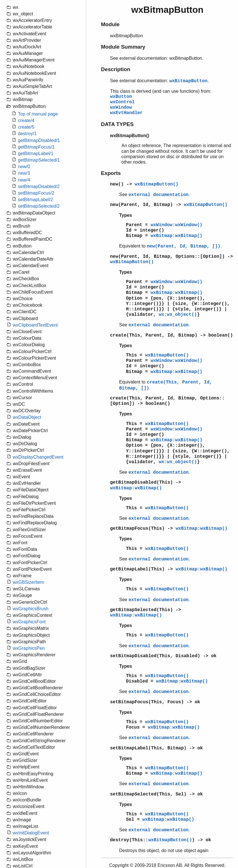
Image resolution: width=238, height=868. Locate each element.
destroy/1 (27, 134)
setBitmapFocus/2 (36, 193)
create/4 (26, 120)
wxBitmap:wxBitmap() (176, 236)
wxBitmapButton (188, 81)
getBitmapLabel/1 (36, 153)
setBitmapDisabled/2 (39, 186)
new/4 (24, 180)
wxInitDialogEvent (31, 833)
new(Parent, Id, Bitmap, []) (184, 246)
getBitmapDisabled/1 (39, 140)
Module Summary (123, 47)
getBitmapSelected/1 (39, 160)
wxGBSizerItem (28, 582)
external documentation (159, 195)
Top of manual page (38, 114)
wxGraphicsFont (29, 622)
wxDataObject (27, 417)
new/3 (24, 173)
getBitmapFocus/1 (36, 147)
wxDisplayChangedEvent (38, 457)
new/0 (24, 167)
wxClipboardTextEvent (35, 325)
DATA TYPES (117, 124)
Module (110, 24)
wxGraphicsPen (29, 648)
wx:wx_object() (178, 315)
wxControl (122, 102)
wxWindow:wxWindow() (176, 225)
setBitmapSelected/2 (39, 206)
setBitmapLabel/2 (36, 200)
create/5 (26, 127)
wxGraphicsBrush (31, 609)
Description (116, 69)
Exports (111, 173)
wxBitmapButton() (156, 184)
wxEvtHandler (126, 113)
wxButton (121, 97)
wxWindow (121, 108)
